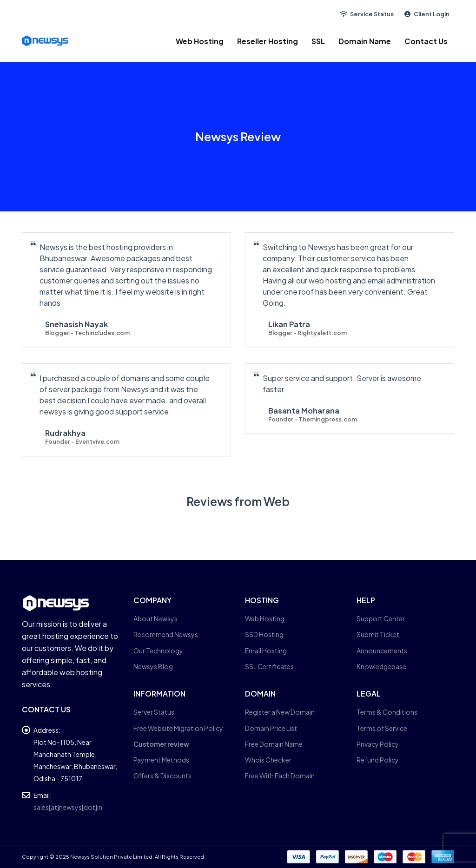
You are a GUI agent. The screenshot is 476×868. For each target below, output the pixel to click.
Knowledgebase (381, 666)
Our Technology (158, 651)
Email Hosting (266, 651)
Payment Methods (161, 760)
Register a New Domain (280, 712)
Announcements (382, 651)
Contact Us (426, 41)
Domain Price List (271, 728)
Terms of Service (382, 728)
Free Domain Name (274, 744)
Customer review (161, 744)
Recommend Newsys (166, 634)
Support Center (381, 618)
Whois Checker (268, 760)
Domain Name (365, 41)
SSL (318, 41)
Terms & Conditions (387, 712)
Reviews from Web (238, 501)
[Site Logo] (45, 41)
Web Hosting (200, 41)
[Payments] (371, 856)
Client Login (426, 14)
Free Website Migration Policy (178, 728)
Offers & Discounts (162, 776)
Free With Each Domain (280, 776)
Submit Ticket (378, 634)
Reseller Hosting (268, 41)
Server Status (154, 712)
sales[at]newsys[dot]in (68, 807)
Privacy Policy (378, 744)
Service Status (367, 14)
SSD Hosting (264, 634)
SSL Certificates (269, 666)
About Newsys (155, 618)
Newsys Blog (153, 666)
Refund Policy (378, 760)
